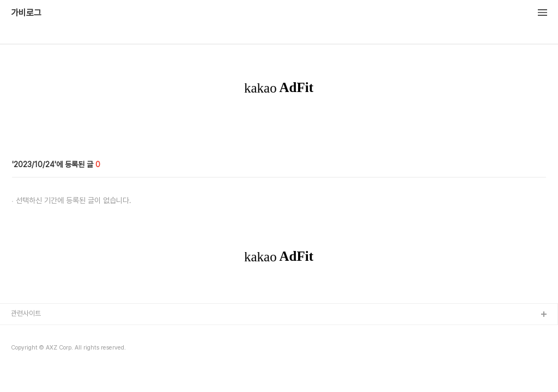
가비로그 (26, 13)
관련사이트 (26, 313)
